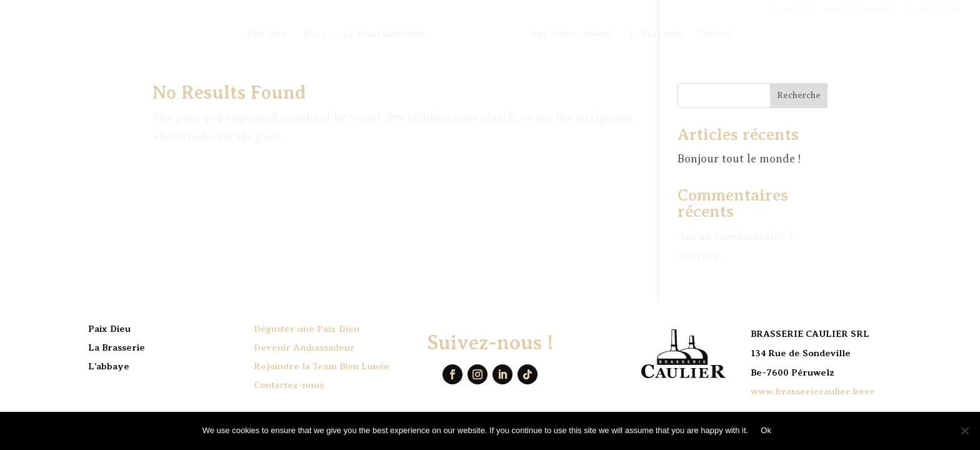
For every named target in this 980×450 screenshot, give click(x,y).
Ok (766, 430)
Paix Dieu (267, 34)
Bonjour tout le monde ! (739, 159)
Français (929, 10)
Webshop (792, 10)
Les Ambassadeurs (572, 34)
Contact (715, 34)
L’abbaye (109, 366)
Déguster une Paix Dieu (307, 329)
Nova (315, 34)
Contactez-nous (289, 385)
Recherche (799, 95)
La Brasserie (655, 34)
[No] (964, 431)
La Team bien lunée (384, 34)
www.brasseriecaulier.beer (813, 391)
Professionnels (861, 10)
